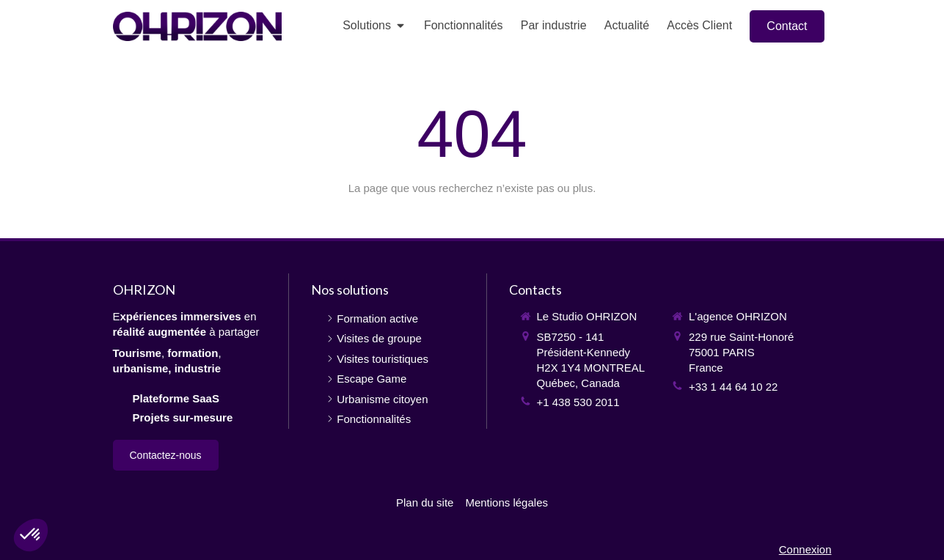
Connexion (805, 549)
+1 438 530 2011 (578, 402)
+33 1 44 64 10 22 (733, 387)
